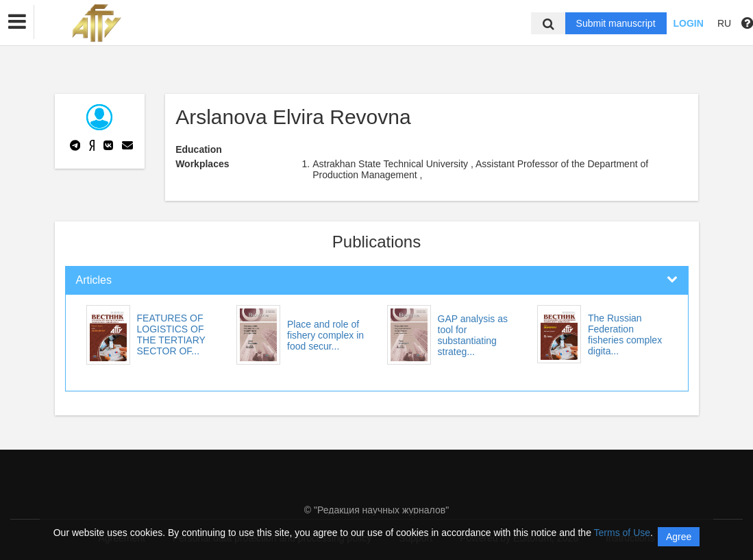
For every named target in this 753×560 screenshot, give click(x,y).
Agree (679, 537)
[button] (17, 22)
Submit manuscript (616, 23)
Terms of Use (622, 533)
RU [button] (724, 23)
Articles (94, 280)
